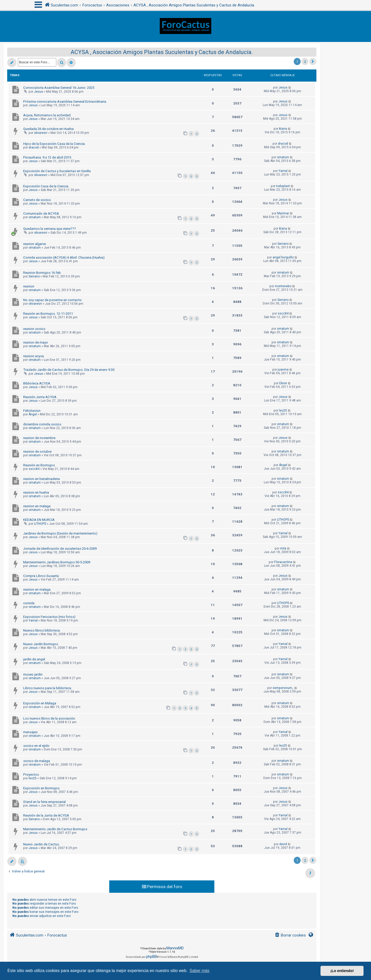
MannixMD (175, 948)
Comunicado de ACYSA (41, 213)
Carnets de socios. (37, 200)
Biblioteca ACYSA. (37, 383)
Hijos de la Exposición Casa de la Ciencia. (54, 144)
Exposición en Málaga (40, 703)
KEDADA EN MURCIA (39, 520)
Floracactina (283, 562)
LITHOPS (40, 524)
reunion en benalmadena (41, 479)
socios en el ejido (36, 746)
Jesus (39, 92)
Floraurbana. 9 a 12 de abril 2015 (47, 157)
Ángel (33, 414)
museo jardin (33, 674)
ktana (283, 129)
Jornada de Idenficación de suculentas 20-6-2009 (60, 549)
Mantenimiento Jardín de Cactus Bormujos (55, 829)
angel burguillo (283, 257)
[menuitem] (290, 935)
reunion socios (34, 329)
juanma (283, 370)
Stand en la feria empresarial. (45, 802)
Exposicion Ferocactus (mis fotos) (49, 617)
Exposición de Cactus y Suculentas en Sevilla (57, 171)
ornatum (283, 157)
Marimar (283, 213)
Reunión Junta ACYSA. (40, 397)
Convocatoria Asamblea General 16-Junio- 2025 (59, 88)
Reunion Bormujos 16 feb (42, 273)
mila (283, 548)
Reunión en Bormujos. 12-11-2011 (48, 314)
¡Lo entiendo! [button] (342, 971)
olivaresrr (41, 133)
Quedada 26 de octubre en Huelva (48, 129)
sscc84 (283, 313)
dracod (34, 147)
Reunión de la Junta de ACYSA (46, 815)
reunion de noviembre (39, 438)
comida (29, 603)
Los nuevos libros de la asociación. (49, 718)
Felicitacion (32, 411)
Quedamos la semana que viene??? (50, 229)
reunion (29, 286)
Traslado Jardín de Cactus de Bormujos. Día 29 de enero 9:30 (69, 370)
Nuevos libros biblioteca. (42, 630)
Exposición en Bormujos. (42, 788)
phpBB (151, 957)
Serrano (283, 244)
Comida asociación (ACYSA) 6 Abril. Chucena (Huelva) (64, 257)
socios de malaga (37, 761)
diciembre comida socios (42, 424)
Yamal (283, 171)
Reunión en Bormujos (39, 465)
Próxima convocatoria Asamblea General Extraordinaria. (65, 102)
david (283, 844)
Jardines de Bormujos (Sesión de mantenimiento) (60, 533)
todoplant (283, 186)
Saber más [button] (200, 971)
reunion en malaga (37, 506)
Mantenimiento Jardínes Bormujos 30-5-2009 (57, 562)
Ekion (283, 383)
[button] (313, 62)
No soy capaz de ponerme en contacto (52, 300)
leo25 (283, 410)
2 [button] (305, 62)
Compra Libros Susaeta (41, 576)
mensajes (30, 732)
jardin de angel (34, 659)
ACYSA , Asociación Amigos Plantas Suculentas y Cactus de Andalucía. (162, 52)
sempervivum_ (283, 688)
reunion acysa (33, 356)
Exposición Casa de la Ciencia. (46, 186)
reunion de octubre (37, 452)
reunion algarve (35, 244)
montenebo (283, 286)
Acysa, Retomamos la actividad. (47, 115)
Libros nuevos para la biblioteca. (48, 688)
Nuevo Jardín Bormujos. (41, 644)
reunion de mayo (36, 342)
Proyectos (31, 775)
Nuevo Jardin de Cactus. (41, 844)
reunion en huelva (36, 492)
